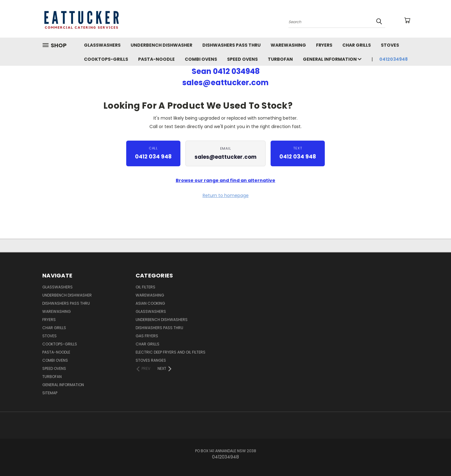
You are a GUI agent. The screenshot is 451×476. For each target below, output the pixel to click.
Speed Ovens (242, 59)
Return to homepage (226, 195)
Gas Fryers (147, 336)
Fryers (324, 45)
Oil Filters (145, 287)
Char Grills (357, 45)
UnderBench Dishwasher (161, 45)
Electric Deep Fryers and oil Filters (171, 352)
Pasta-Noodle (156, 59)
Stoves (390, 45)
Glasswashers (151, 311)
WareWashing (288, 45)
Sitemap (50, 393)
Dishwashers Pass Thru (231, 45)
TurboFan (280, 59)
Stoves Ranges (151, 360)
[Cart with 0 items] (407, 20)
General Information (332, 59)
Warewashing (150, 295)
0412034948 (394, 59)
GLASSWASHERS (102, 45)
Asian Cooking (150, 303)
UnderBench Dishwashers (162, 320)
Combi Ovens (201, 59)
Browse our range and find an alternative (225, 180)
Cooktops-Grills (106, 59)
